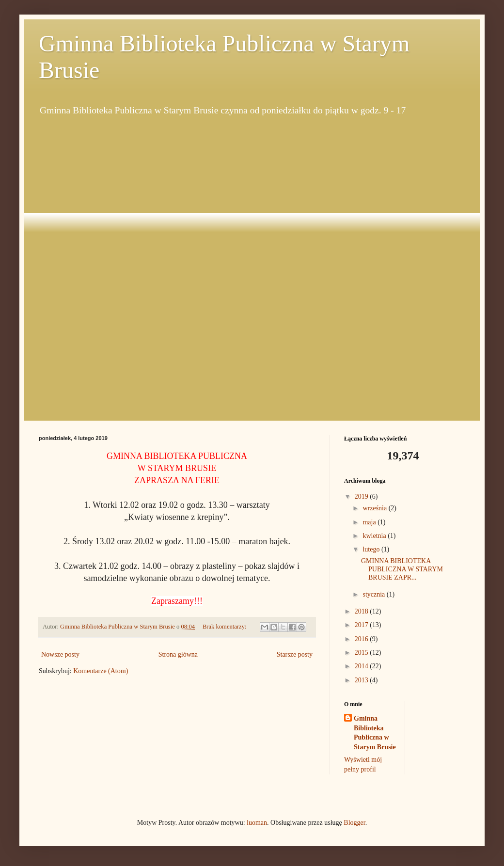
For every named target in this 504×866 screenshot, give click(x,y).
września (375, 508)
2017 (362, 625)
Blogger (354, 823)
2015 (362, 653)
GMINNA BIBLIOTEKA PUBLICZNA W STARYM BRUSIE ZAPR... (402, 569)
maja (370, 522)
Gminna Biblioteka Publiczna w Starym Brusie (375, 733)
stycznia (374, 594)
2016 (362, 639)
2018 (362, 611)
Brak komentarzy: (225, 627)
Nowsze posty (60, 654)
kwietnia (375, 536)
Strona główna (178, 654)
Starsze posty (295, 654)
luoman (257, 823)
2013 (362, 680)
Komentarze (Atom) (101, 671)
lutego (372, 549)
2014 (362, 666)
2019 (362, 496)
